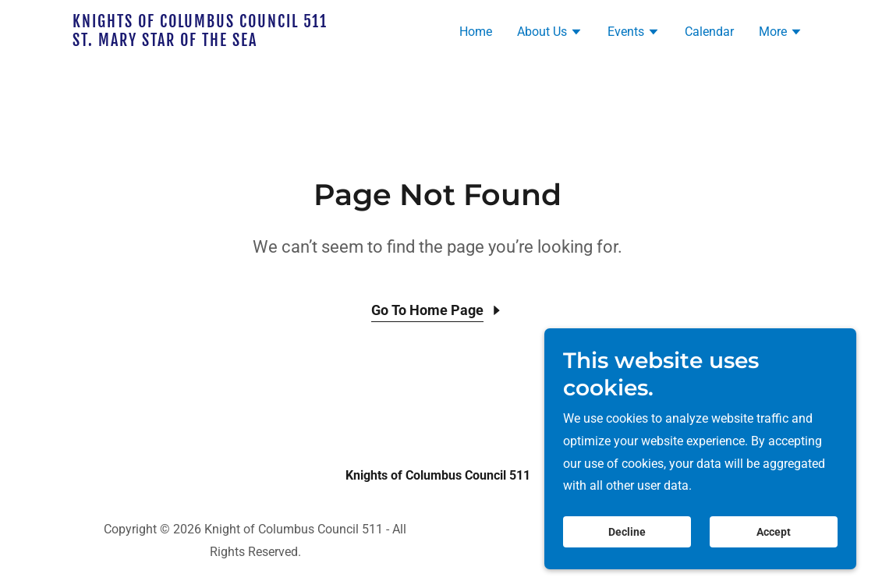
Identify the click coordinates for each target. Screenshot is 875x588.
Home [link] (476, 32)
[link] (200, 42)
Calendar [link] (709, 32)
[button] (550, 34)
